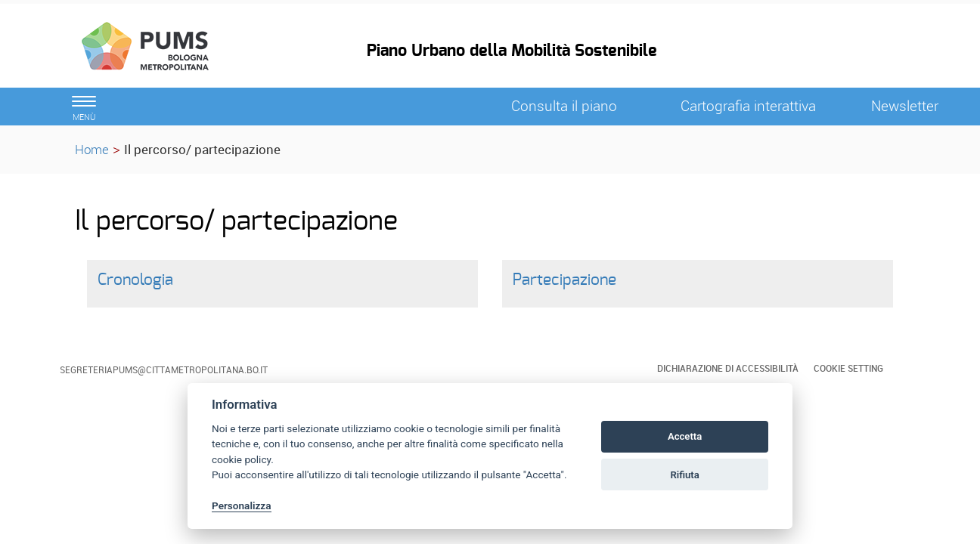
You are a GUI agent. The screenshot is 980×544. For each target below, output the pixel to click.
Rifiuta (684, 475)
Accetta (685, 436)
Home (92, 149)
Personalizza (242, 505)
